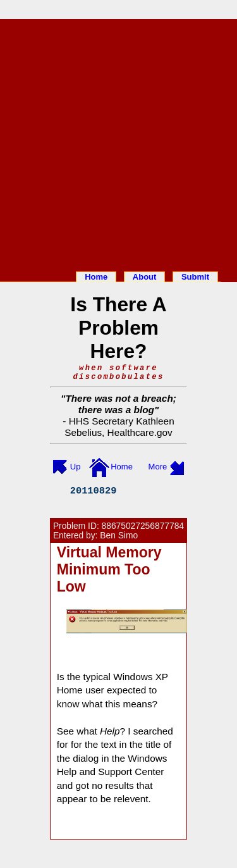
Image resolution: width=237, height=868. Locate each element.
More (158, 467)
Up (76, 467)
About (145, 277)
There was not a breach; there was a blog (120, 404)
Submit (195, 277)
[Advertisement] (118, 143)
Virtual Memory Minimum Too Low (109, 569)
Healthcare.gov (140, 432)
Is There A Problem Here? (118, 328)
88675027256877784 (143, 526)
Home (96, 277)
